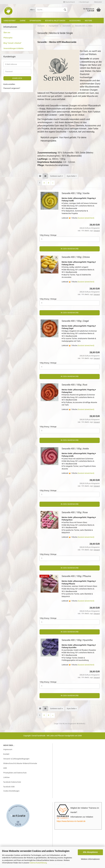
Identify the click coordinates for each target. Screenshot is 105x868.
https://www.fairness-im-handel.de (71, 821)
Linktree (6, 777)
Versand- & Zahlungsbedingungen (16, 759)
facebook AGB (9, 787)
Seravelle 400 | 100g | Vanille (76, 193)
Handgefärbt (10, 21)
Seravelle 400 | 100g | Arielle (75, 449)
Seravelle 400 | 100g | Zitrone (76, 257)
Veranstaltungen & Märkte (13, 48)
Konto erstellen (9, 84)
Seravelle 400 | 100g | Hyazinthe (77, 640)
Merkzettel (97, 2)
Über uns (7, 33)
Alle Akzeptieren (90, 852)
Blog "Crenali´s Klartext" (12, 43)
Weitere (88, 21)
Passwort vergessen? (12, 88)
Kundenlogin (84, 2)
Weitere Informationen (90, 859)
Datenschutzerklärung (38, 863)
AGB (5, 768)
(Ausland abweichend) (86, 218)
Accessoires (75, 21)
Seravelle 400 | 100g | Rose (75, 512)
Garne (23, 21)
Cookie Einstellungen (11, 791)
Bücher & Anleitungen (55, 21)
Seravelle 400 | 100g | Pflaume (76, 576)
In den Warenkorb (70, 249)
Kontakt (6, 754)
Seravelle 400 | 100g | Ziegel (75, 321)
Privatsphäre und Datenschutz (15, 773)
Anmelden (17, 78)
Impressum (8, 749)
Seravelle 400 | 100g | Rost (74, 385)
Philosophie (8, 38)
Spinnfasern (35, 21)
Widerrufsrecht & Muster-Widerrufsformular (20, 763)
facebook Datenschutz (12, 782)
